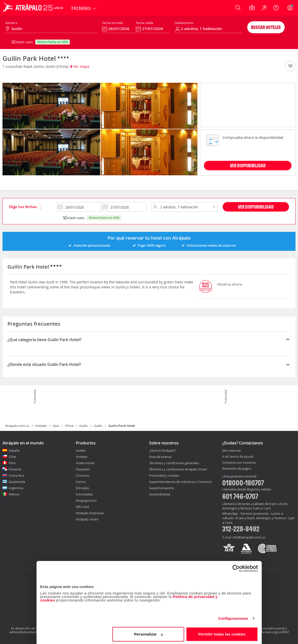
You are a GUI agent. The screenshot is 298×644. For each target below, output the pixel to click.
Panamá (15, 469)
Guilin (84, 426)
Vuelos (81, 450)
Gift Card (82, 507)
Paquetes (83, 469)
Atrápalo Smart (87, 519)
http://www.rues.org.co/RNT (268, 632)
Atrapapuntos (86, 500)
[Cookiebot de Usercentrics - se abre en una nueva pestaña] (236, 567)
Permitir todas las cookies (222, 633)
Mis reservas (231, 451)
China (69, 426)
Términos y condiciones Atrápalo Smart (178, 469)
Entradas (82, 488)
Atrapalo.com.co (17, 426)
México (14, 494)
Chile (12, 457)
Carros (81, 482)
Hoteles (41, 426)
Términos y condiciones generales (174, 463)
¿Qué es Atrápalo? (163, 450)
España (14, 450)
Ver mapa (80, 66)
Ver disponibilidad (256, 207)
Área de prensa (160, 457)
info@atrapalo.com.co (249, 537)
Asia (56, 426)
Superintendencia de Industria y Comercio (180, 482)
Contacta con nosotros (239, 463)
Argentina (16, 488)
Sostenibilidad (160, 494)
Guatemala (17, 482)
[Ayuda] (276, 8)
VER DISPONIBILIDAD (248, 165)
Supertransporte (162, 488)
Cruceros (82, 475)
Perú (12, 463)
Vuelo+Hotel (85, 463)
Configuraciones (233, 617)
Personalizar (148, 633)
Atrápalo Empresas (90, 513)
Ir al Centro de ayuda (238, 457)
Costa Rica (16, 475)
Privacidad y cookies (164, 475)
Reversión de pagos (237, 469)
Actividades (84, 494)
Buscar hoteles (266, 27)
